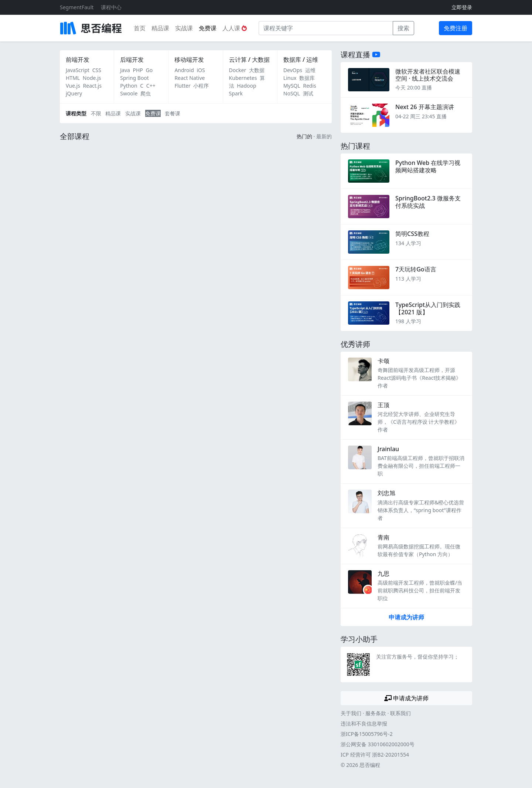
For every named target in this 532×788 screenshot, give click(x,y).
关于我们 (351, 713)
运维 (310, 70)
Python (129, 86)
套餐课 (173, 113)
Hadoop (246, 86)
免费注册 (456, 28)
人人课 (235, 28)
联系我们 (400, 713)
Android (184, 70)
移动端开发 (189, 60)
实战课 (184, 28)
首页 (140, 28)
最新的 (324, 136)
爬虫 (146, 93)
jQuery (74, 93)
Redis (310, 86)
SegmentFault (77, 7)
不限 (96, 113)
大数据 (257, 70)
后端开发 (132, 60)
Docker (238, 70)
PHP (138, 70)
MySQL (292, 86)
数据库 (307, 78)
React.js (92, 86)
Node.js (92, 78)
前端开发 (78, 60)
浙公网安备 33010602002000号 (378, 744)
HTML (73, 78)
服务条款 (376, 713)
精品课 (160, 28)
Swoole (129, 93)
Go (149, 70)
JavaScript (78, 70)
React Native (190, 78)
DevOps (293, 70)
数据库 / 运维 (301, 60)
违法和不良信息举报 (364, 723)
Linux (290, 78)
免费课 (208, 28)
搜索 (403, 28)
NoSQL (292, 93)
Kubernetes (243, 78)
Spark (236, 93)
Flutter (182, 86)
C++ (151, 86)
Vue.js (73, 86)
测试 (308, 93)
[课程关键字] (326, 28)
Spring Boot (134, 78)
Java (125, 70)
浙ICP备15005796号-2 (367, 734)
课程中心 (111, 7)
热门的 (304, 136)
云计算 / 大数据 (249, 60)
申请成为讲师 (406, 617)
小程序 (201, 86)
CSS (97, 70)
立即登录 (462, 7)
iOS (201, 70)
